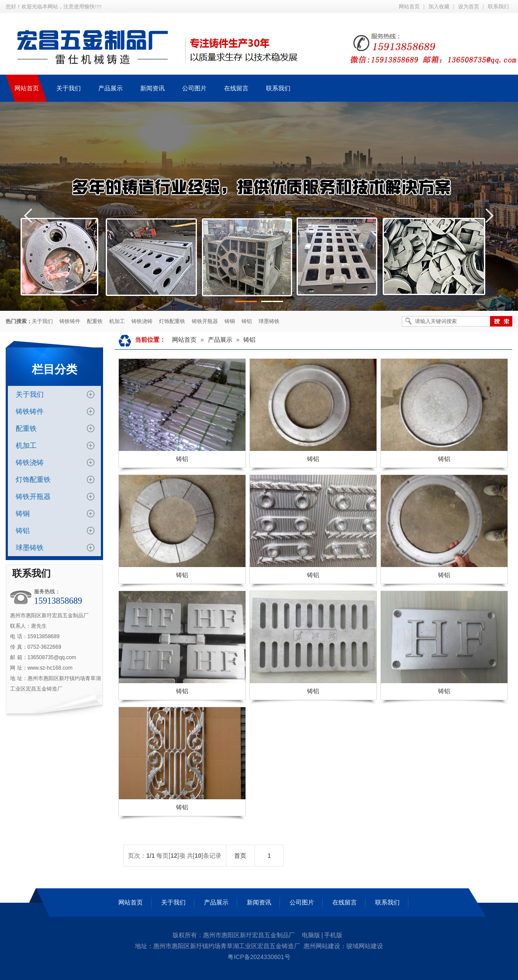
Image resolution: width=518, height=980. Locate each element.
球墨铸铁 (269, 321)
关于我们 (42, 321)
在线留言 (345, 902)
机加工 (117, 321)
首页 (240, 856)
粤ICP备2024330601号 (259, 957)
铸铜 (230, 321)
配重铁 (95, 321)
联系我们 (498, 7)
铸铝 (247, 321)
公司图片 (302, 902)
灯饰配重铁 (172, 321)
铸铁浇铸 (142, 321)
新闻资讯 (259, 902)
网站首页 (409, 7)
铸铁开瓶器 (205, 321)
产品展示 (220, 340)
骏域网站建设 (365, 946)
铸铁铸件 (70, 321)
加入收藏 (439, 7)
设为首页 (469, 7)
